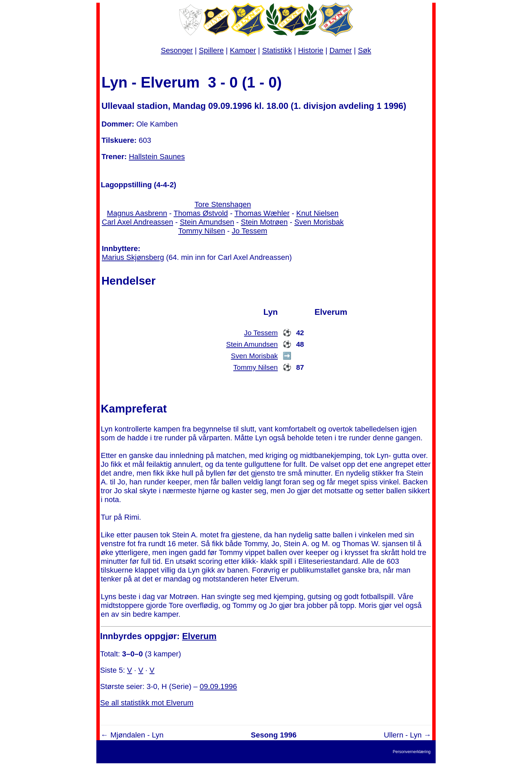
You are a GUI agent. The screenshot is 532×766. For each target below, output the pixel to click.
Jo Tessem (250, 231)
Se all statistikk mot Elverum (147, 703)
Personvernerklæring (412, 752)
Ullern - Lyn (403, 735)
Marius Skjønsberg (133, 257)
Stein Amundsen (207, 222)
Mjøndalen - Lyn (137, 735)
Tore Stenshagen (223, 204)
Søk (365, 50)
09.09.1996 (218, 686)
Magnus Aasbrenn (137, 213)
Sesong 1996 (274, 735)
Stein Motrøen (264, 222)
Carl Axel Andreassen (137, 222)
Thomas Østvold (201, 213)
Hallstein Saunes (157, 157)
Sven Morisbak (319, 222)
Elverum (199, 636)
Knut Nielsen (317, 213)
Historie (311, 50)
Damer (341, 50)
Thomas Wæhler (262, 213)
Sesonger (177, 50)
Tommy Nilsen (202, 231)
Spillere (211, 50)
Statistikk (277, 50)
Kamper (243, 50)
